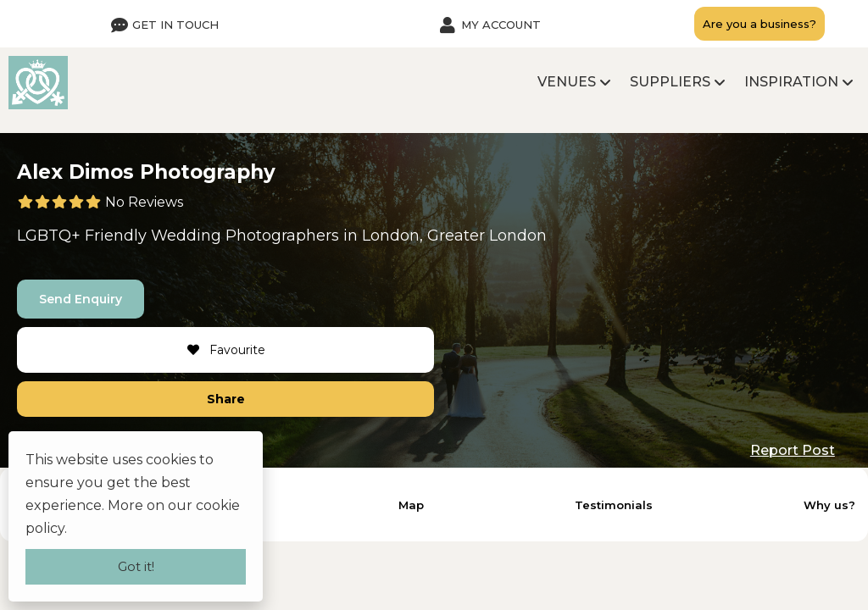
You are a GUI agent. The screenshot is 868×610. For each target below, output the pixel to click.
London (391, 236)
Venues (567, 82)
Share (226, 399)
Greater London (487, 236)
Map (411, 505)
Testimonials (614, 505)
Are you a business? (759, 24)
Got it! (136, 566)
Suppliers (670, 82)
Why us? (829, 505)
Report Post (793, 450)
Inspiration (791, 82)
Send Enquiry (81, 299)
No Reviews (144, 202)
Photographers (282, 236)
